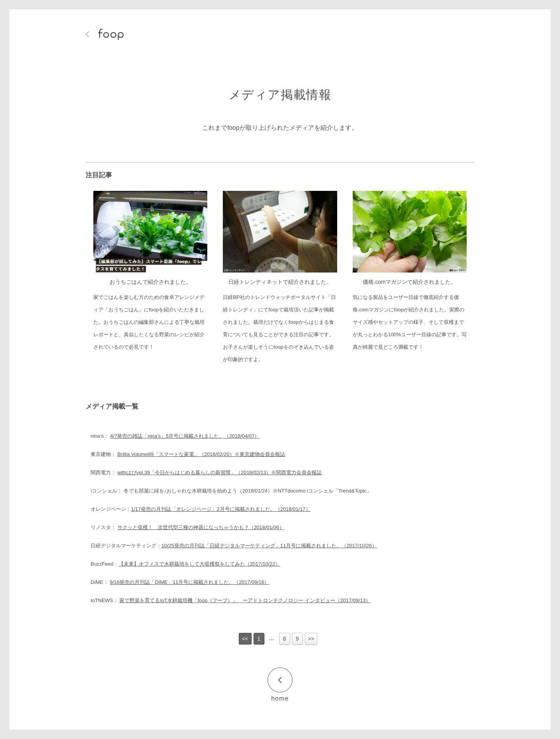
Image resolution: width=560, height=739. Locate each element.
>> (311, 639)
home (280, 698)
